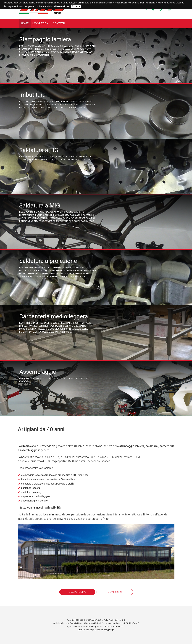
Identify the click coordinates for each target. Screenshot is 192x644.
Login (112, 630)
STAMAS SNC (115, 592)
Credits (81, 630)
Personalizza (62, 6)
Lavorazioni (41, 23)
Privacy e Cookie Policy (97, 630)
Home (25, 23)
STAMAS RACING (77, 592)
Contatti (59, 23)
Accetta (76, 6)
